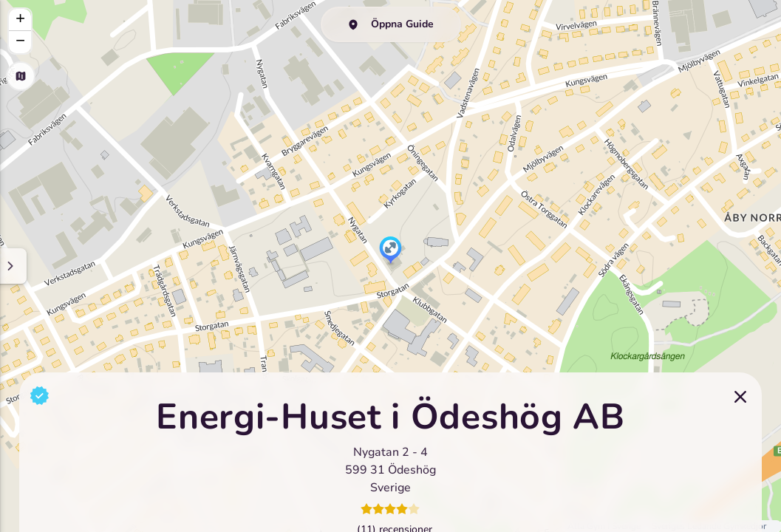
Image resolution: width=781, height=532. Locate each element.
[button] (390, 251)
